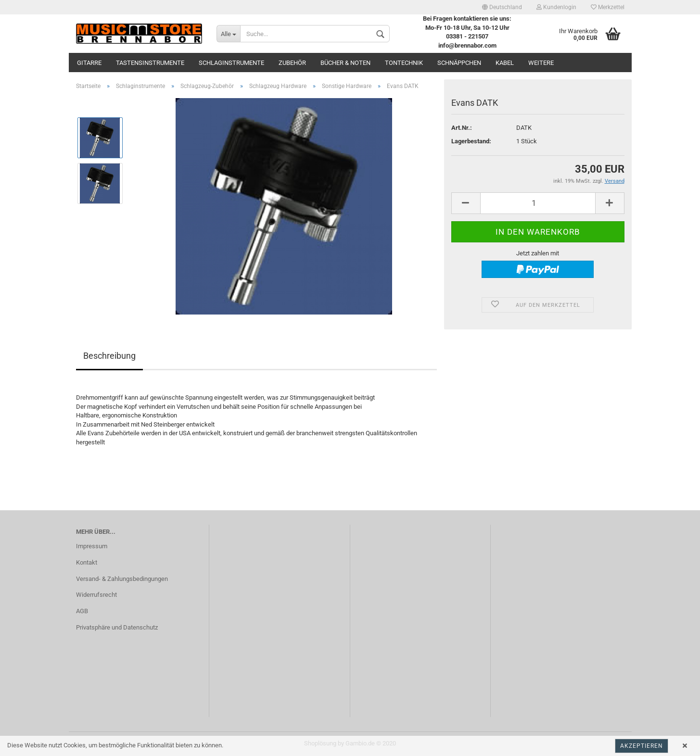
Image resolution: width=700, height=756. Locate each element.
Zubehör (292, 63)
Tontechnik (404, 63)
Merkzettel (608, 7)
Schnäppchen (459, 63)
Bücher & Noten (345, 63)
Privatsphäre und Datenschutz (117, 627)
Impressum (92, 546)
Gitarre (89, 63)
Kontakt (87, 562)
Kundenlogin (556, 7)
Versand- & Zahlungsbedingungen (122, 579)
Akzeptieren (642, 746)
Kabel (505, 63)
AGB (82, 611)
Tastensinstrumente (150, 63)
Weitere (541, 63)
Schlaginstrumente (231, 63)
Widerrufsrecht (96, 595)
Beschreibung (109, 356)
